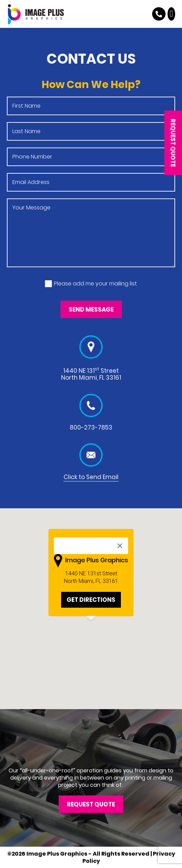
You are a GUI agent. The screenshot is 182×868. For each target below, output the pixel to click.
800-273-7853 (91, 427)
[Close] (120, 546)
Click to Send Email (91, 477)
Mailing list (7, 274)
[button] (172, 14)
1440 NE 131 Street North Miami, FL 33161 (91, 374)
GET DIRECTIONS (91, 600)
